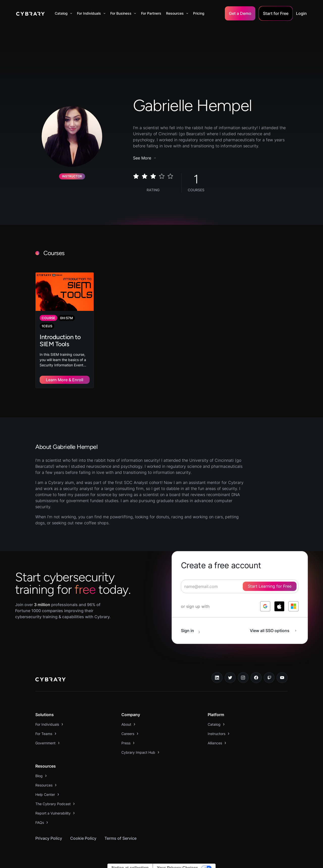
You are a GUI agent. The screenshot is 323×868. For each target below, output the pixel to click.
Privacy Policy (49, 832)
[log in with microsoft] (293, 600)
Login (301, 13)
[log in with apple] (279, 600)
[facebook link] (256, 671)
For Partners (151, 13)
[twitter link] (230, 671)
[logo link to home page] (50, 673)
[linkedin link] (217, 671)
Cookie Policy (83, 832)
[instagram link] (243, 671)
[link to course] (65, 327)
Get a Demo (240, 13)
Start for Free (276, 13)
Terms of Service (120, 832)
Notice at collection (130, 861)
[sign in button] (193, 624)
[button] (63, 13)
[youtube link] (282, 671)
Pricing (199, 13)
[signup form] (240, 580)
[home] (30, 13)
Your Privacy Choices (178, 861)
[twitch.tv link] (269, 671)
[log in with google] (265, 600)
